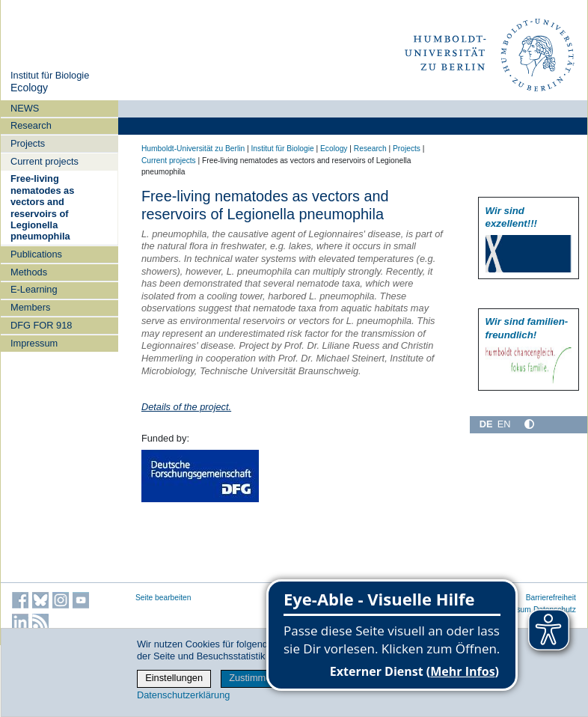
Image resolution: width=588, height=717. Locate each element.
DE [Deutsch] (486, 424)
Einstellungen (174, 678)
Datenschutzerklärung (183, 695)
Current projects (45, 161)
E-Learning (34, 289)
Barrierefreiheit (551, 598)
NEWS (25, 108)
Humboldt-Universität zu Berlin (193, 149)
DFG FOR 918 (42, 325)
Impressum (34, 343)
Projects (28, 143)
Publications (36, 254)
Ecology (29, 88)
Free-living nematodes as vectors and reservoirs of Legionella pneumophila (42, 207)
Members (30, 307)
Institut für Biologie (50, 75)
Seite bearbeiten (163, 598)
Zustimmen (252, 678)
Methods (29, 272)
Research (31, 125)
